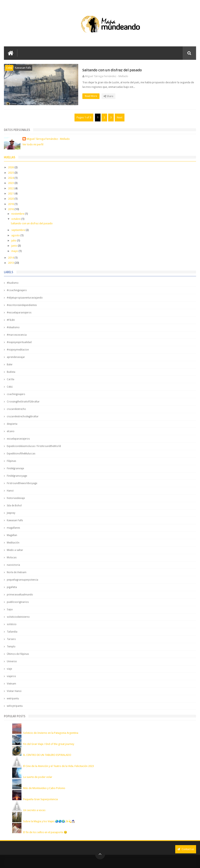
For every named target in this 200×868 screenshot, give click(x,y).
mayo (15, 251)
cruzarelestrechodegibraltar (23, 416)
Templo (11, 647)
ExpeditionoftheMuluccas (21, 454)
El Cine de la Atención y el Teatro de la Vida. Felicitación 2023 (59, 766)
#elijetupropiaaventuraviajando (25, 298)
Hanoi (10, 491)
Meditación (13, 543)
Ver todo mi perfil (33, 144)
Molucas (12, 557)
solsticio (12, 624)
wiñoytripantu (15, 706)
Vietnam (11, 684)
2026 (11, 167)
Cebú (9, 68)
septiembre (18, 230)
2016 (11, 209)
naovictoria (13, 565)
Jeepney (11, 513)
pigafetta (12, 587)
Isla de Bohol (14, 506)
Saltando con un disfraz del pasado (112, 70)
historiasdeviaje (16, 498)
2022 (11, 188)
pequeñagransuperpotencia (22, 580)
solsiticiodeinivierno (18, 617)
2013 (11, 263)
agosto (16, 235)
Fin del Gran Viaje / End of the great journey (49, 744)
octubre (16, 219)
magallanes (13, 528)
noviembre (18, 214)
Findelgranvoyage (17, 476)
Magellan (12, 535)
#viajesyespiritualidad (19, 342)
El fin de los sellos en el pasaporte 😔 (45, 832)
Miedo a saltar (15, 550)
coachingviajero (16, 394)
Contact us (186, 849)
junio (15, 246)
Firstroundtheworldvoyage (22, 483)
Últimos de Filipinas (18, 654)
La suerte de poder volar (38, 777)
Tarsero (11, 639)
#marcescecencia (17, 335)
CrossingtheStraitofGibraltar (23, 402)
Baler (10, 365)
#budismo (13, 283)
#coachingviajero (17, 290)
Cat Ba (11, 379)
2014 (11, 258)
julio (14, 241)
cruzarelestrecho (16, 409)
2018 (11, 204)
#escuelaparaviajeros (19, 313)
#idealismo (13, 327)
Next (120, 117)
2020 (11, 199)
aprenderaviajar (16, 357)
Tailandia (12, 632)
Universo (12, 661)
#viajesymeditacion (18, 350)
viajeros (11, 676)
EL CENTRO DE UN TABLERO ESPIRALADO (47, 755)
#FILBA (11, 320)
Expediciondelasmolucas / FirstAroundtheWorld (34, 446)
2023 (11, 183)
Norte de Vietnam (17, 572)
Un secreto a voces (34, 810)
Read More (92, 96)
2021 (11, 193)
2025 (11, 173)
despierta (12, 424)
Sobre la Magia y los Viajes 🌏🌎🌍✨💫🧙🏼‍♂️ (49, 821)
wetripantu (13, 699)
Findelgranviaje (15, 468)
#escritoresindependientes (22, 305)
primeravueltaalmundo (20, 595)
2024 (11, 178)
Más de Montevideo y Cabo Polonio (44, 788)
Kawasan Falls (23, 68)
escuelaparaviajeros (18, 439)
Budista (11, 372)
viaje (9, 669)
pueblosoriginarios (18, 602)
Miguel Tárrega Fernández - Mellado (48, 139)
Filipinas (11, 461)
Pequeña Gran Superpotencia (40, 799)
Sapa (10, 609)
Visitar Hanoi (14, 691)
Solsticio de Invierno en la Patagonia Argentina (51, 733)
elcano (11, 431)
